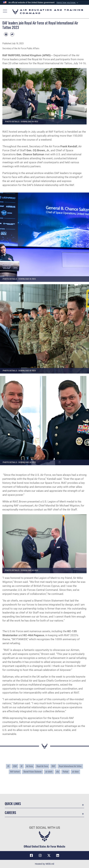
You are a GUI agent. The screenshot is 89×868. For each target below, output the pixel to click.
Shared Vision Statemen (32, 772)
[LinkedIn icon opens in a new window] (58, 856)
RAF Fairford (15, 772)
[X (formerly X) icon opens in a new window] (49, 856)
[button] (68, 3)
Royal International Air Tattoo (70, 766)
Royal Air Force (42, 766)
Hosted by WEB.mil (44, 864)
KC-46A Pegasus (34, 635)
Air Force (30, 766)
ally (58, 772)
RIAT (53, 766)
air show (75, 772)
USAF (15, 766)
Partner (66, 772)
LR (8, 766)
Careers (10, 813)
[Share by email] (12, 34)
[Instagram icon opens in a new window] (40, 856)
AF (22, 766)
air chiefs (49, 772)
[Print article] (6, 34)
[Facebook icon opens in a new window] (31, 856)
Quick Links (13, 804)
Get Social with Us (45, 828)
